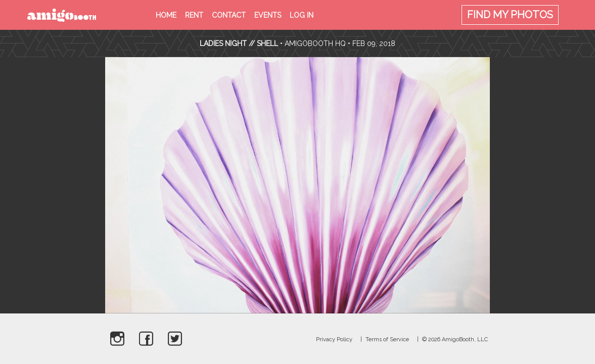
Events (268, 15)
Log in (302, 15)
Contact (229, 15)
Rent (194, 15)
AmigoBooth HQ (315, 43)
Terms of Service (387, 339)
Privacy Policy (334, 339)
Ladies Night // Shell (240, 43)
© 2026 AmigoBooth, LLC (455, 339)
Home (166, 15)
